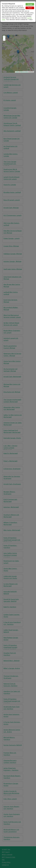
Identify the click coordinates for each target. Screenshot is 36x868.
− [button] (4, 40)
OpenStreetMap (24, 72)
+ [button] (4, 37)
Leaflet (17, 72)
